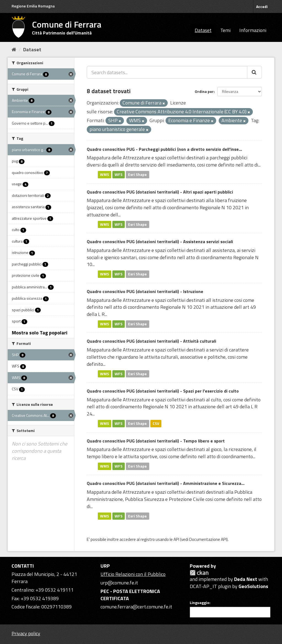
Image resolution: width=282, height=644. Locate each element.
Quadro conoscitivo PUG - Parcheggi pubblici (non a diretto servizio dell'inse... (164, 149)
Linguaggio (200, 603)
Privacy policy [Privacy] (26, 633)
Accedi (262, 6)
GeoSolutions (253, 586)
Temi (225, 30)
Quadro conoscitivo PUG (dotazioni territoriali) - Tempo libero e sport (156, 441)
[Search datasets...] (167, 72)
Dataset (203, 30)
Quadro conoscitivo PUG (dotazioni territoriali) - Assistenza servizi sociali (160, 241)
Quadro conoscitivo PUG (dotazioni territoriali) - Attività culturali (151, 341)
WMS (105, 175)
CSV (156, 423)
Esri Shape (137, 175)
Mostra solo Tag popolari (40, 333)
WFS (119, 175)
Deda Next (246, 579)
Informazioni (253, 30)
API (176, 539)
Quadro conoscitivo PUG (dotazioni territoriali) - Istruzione (145, 291)
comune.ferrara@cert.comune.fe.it (136, 607)
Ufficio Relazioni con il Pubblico (133, 574)
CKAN (199, 573)
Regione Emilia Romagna (33, 6)
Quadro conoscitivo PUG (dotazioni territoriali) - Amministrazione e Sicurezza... (166, 483)
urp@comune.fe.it (119, 583)
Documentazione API (208, 539)
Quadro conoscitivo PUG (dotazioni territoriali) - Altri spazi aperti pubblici (160, 192)
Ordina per (204, 91)
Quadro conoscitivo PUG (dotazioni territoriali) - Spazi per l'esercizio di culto (163, 391)
